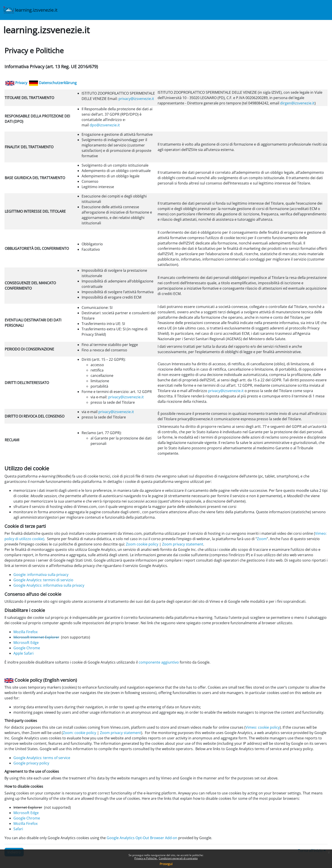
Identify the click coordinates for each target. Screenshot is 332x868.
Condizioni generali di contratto (178, 858)
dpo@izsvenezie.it (105, 125)
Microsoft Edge (26, 643)
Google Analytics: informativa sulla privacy (49, 585)
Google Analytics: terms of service (42, 758)
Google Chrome (27, 648)
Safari (18, 829)
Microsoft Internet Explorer (36, 637)
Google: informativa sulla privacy (41, 575)
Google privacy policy (31, 763)
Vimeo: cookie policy (263, 727)
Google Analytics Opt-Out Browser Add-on (142, 838)
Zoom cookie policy (142, 544)
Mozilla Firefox (25, 632)
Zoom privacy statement (183, 544)
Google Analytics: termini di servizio (43, 580)
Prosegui (166, 864)
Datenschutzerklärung (58, 83)
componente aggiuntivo (159, 662)
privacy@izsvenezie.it (136, 99)
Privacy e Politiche (146, 858)
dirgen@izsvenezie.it (297, 103)
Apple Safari (23, 653)
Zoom (262, 539)
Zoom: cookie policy (79, 733)
